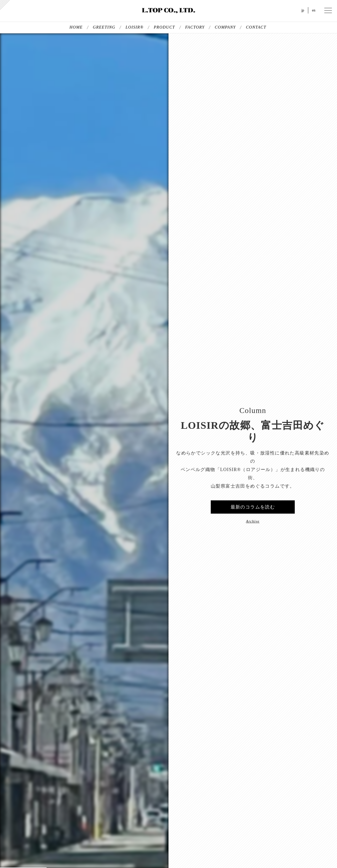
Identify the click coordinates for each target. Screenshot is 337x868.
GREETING (104, 27)
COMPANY (225, 27)
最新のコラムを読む (253, 507)
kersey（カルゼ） (5, 5)
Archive (253, 521)
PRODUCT (164, 27)
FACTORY (195, 27)
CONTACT (256, 27)
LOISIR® (135, 27)
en (314, 10)
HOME (76, 27)
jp (303, 10)
